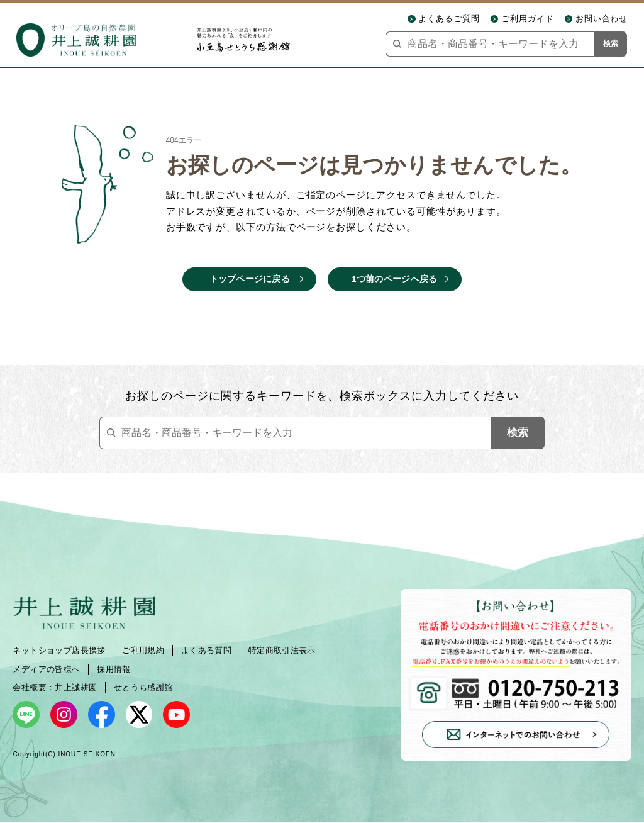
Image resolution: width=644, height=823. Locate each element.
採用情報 (114, 669)
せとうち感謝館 (143, 687)
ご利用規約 (143, 650)
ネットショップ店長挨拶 (59, 650)
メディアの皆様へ (46, 669)
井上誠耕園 (76, 687)
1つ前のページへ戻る (394, 279)
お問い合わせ (602, 19)
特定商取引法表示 (282, 650)
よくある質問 (206, 650)
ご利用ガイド (528, 19)
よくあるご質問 (449, 19)
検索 (611, 43)
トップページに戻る (250, 279)
